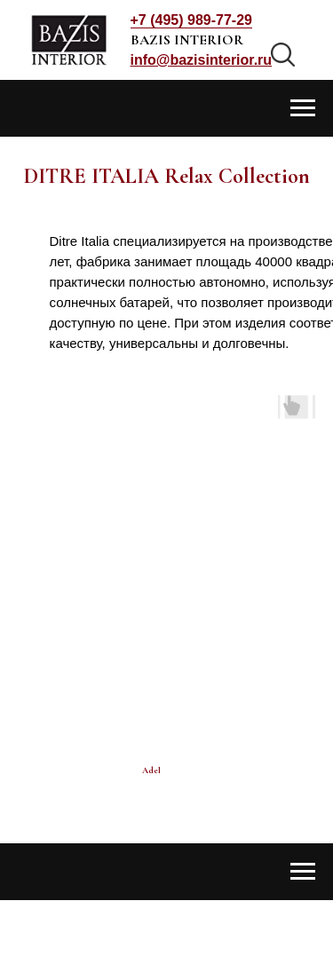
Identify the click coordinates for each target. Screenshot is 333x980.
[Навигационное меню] (303, 108)
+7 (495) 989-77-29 (191, 20)
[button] (202, 60)
